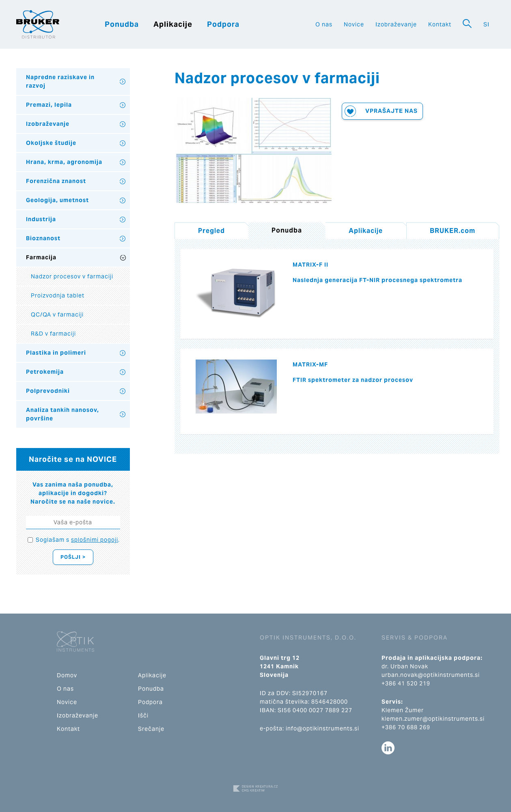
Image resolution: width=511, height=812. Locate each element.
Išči (143, 715)
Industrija (41, 219)
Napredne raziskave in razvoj (60, 81)
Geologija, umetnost (57, 200)
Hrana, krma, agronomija (64, 162)
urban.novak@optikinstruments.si (431, 675)
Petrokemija (45, 372)
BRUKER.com (453, 231)
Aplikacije (173, 24)
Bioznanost (43, 238)
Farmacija (41, 257)
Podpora (223, 24)
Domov (67, 675)
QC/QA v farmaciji (57, 314)
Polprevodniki (48, 391)
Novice (354, 24)
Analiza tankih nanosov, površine (63, 414)
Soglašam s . (78, 540)
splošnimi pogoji (95, 540)
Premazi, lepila (49, 105)
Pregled (211, 231)
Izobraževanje (396, 24)
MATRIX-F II (310, 265)
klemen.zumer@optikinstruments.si (433, 719)
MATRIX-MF (310, 364)
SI (486, 24)
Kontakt (440, 24)
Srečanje (151, 729)
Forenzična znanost (56, 181)
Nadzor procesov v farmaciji (72, 276)
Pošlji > (73, 557)
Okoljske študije (51, 143)
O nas (324, 24)
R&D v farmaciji (53, 334)
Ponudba (122, 24)
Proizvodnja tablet (58, 295)
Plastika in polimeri (56, 353)
